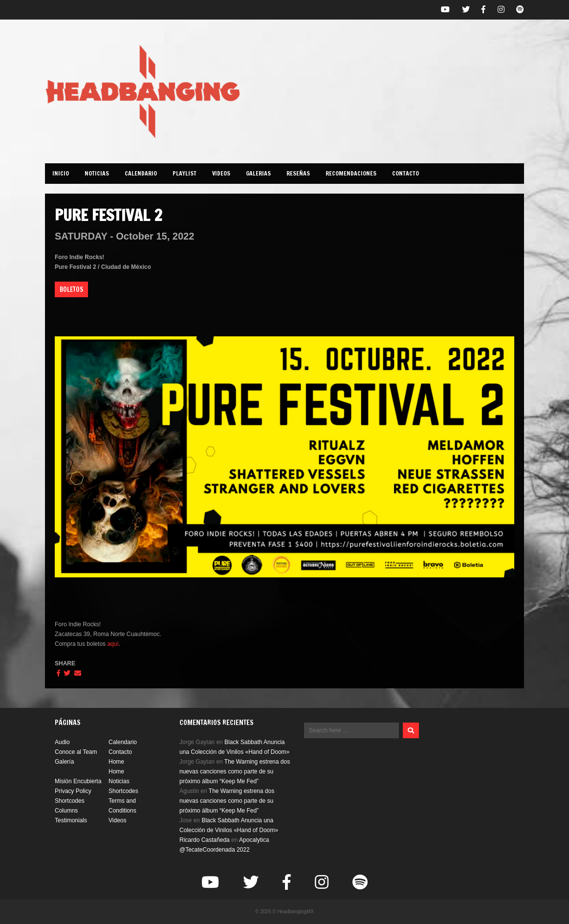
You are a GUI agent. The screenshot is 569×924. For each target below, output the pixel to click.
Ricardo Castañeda (205, 840)
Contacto (120, 752)
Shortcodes (123, 791)
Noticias (119, 781)
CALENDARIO (141, 173)
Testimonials (71, 820)
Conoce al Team (76, 752)
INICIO (61, 173)
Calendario (123, 742)
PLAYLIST (185, 173)
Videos (221, 173)
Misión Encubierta (78, 781)
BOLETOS (71, 289)
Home (116, 762)
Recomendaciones (351, 173)
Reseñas (298, 173)
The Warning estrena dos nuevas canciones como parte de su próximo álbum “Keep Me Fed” (235, 771)
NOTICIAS (97, 173)
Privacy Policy (73, 791)
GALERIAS (258, 173)
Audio (62, 742)
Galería (64, 762)
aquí (113, 644)
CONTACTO (405, 173)
